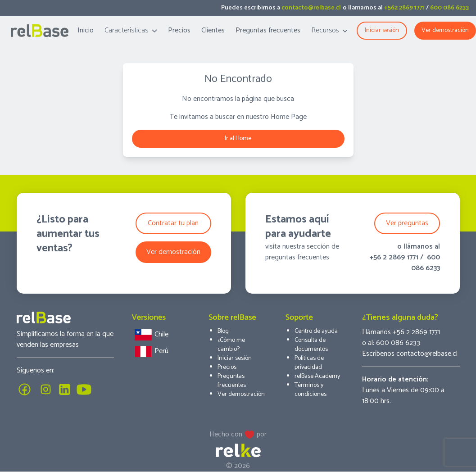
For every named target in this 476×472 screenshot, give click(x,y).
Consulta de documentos (311, 345)
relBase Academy (317, 376)
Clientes (213, 31)
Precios (179, 31)
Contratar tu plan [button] (173, 223)
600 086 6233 (449, 8)
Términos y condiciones (311, 390)
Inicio (86, 31)
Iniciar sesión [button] (382, 30)
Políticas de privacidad (309, 363)
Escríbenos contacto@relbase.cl (410, 354)
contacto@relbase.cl (311, 8)
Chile (150, 335)
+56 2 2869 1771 (394, 257)
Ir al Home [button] (238, 138)
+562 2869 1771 (404, 8)
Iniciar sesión (235, 358)
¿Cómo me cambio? (231, 345)
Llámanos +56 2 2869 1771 (401, 332)
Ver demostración (445, 30)
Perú (150, 352)
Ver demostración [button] (173, 252)
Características (131, 30)
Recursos (329, 30)
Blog (223, 331)
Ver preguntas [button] (407, 223)
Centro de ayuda (316, 331)
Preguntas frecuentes (268, 31)
